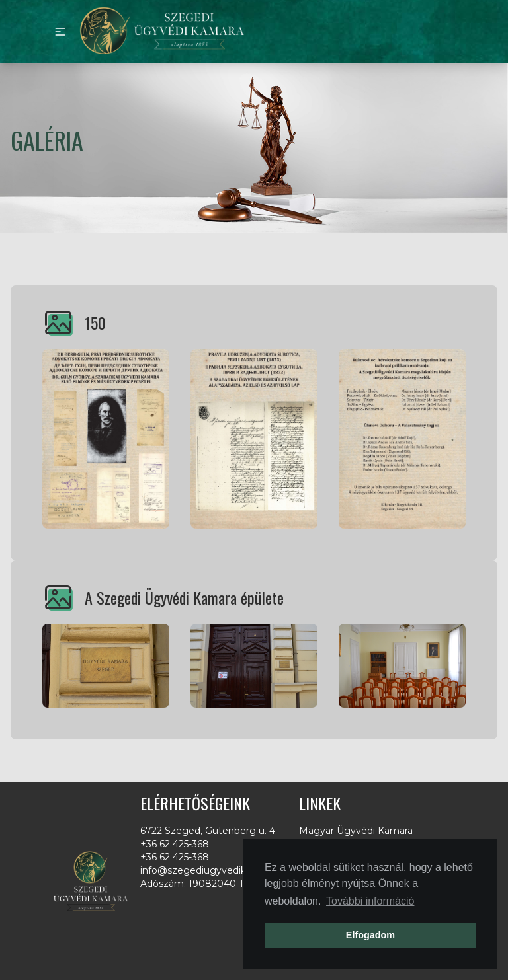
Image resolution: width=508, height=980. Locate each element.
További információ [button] (370, 901)
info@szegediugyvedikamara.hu (214, 870)
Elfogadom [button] (370, 935)
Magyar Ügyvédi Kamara (356, 831)
